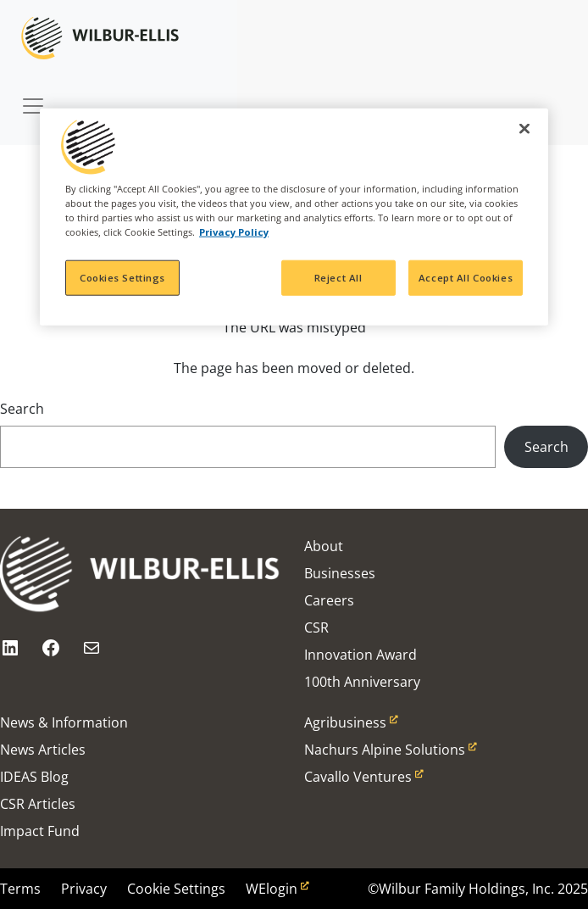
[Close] (524, 128)
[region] (294, 216)
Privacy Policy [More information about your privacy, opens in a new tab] (234, 232)
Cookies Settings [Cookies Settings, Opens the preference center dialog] (122, 278)
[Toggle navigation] (33, 98)
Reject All (338, 278)
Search (22, 409)
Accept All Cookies (466, 278)
